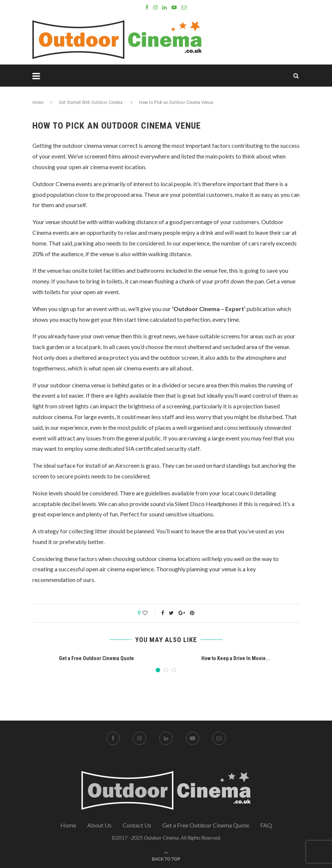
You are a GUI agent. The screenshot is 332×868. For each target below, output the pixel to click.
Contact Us (137, 825)
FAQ (266, 825)
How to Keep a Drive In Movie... (236, 658)
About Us (99, 825)
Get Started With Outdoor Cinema (91, 102)
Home (38, 102)
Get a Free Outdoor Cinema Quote (96, 658)
